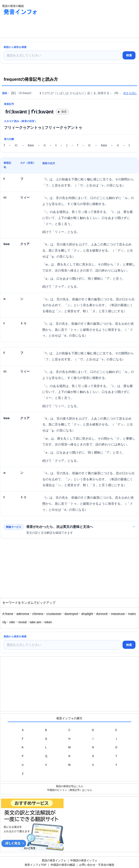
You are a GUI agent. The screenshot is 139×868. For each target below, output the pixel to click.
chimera (38, 614)
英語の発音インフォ (54, 860)
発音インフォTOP (35, 865)
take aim (36, 622)
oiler (12, 622)
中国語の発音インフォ (84, 860)
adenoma (23, 614)
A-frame (8, 614)
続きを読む (130, 93)
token (48, 622)
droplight (87, 614)
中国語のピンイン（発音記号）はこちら (70, 790)
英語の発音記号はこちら (70, 786)
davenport (71, 614)
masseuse (118, 614)
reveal (23, 622)
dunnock (102, 614)
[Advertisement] (33, 27)
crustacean (54, 614)
